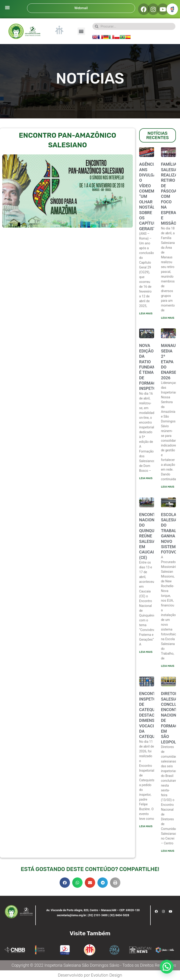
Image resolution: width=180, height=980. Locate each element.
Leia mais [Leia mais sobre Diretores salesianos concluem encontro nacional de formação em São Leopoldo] (168, 851)
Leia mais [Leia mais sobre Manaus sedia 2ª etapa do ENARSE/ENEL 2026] (168, 487)
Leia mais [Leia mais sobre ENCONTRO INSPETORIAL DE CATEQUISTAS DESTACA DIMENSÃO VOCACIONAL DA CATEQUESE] (146, 826)
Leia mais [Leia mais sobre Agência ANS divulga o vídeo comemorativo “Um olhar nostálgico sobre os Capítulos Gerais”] (146, 313)
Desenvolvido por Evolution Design (90, 975)
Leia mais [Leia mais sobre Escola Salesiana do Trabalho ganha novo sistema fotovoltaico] (168, 666)
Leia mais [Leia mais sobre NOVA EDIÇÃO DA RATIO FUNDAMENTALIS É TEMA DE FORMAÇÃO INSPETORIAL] (146, 478)
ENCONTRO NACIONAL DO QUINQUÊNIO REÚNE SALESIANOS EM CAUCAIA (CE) (151, 536)
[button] (7, 7)
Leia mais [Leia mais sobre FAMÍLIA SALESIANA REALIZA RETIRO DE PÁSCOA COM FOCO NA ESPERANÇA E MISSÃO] (168, 318)
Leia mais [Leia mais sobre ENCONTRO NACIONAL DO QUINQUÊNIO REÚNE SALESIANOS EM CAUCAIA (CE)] (146, 652)
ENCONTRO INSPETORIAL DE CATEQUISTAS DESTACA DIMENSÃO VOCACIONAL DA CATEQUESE (153, 715)
